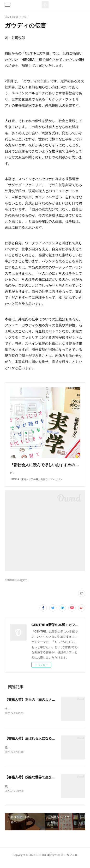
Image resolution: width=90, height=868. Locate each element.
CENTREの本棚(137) (16, 585)
